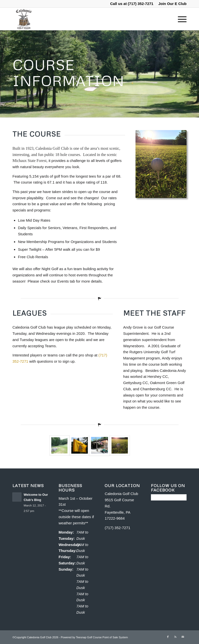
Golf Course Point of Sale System (108, 637)
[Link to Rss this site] (175, 637)
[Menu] (180, 19)
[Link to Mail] (183, 637)
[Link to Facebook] (168, 637)
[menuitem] (171, 4)
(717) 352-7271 (141, 4)
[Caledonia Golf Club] (24, 19)
